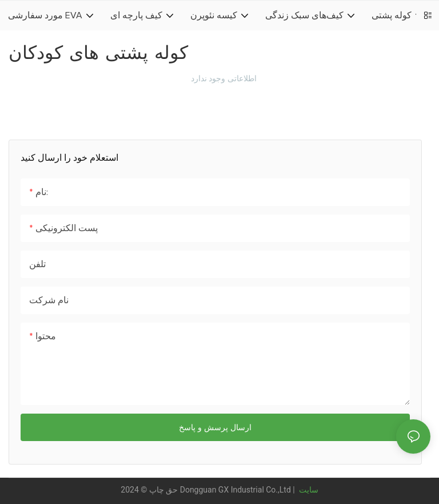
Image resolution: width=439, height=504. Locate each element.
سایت (307, 490)
